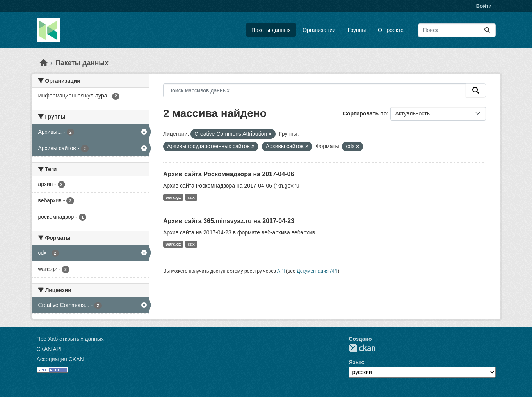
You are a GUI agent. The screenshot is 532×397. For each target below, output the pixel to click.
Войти (484, 6)
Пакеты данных (271, 30)
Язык (356, 362)
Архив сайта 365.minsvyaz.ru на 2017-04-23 (229, 221)
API (281, 271)
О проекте (391, 30)
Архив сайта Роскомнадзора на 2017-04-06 (229, 174)
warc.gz (173, 197)
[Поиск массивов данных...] (457, 30)
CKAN (362, 348)
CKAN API (49, 349)
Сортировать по (365, 113)
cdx (191, 197)
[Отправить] (487, 30)
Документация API (317, 271)
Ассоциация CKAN (60, 359)
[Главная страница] (44, 63)
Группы (357, 30)
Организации (319, 30)
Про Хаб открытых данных (70, 339)
